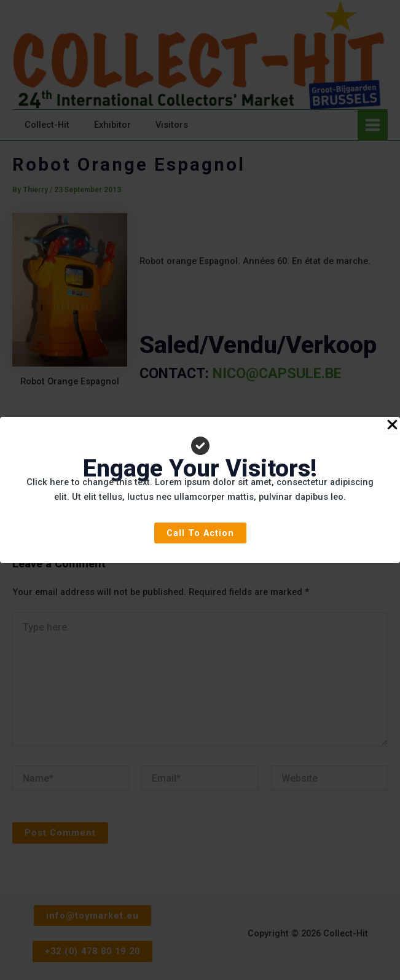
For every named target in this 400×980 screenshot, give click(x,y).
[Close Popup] (392, 426)
